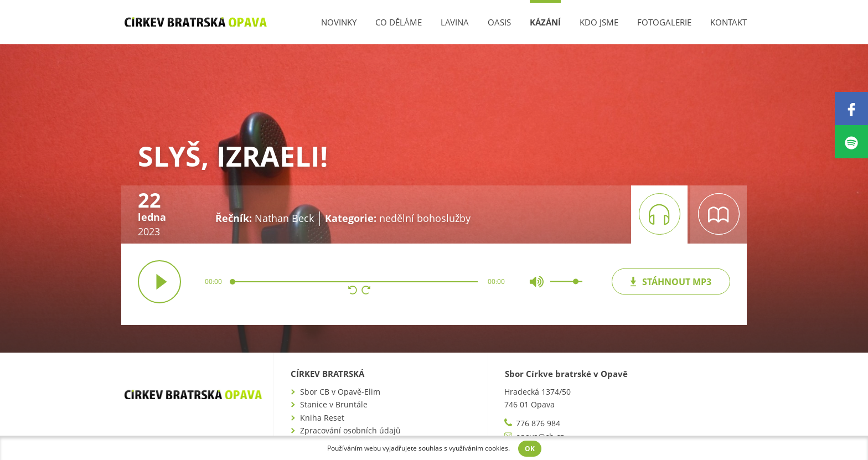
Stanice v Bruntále (334, 404)
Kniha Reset (322, 418)
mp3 (671, 281)
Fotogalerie (664, 22)
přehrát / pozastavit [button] (159, 282)
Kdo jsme (599, 22)
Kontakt (728, 22)
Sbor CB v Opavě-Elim (340, 392)
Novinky (339, 22)
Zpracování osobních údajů (350, 430)
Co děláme (399, 22)
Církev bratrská (327, 374)
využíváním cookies (479, 448)
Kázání (545, 22)
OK (530, 449)
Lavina (455, 22)
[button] (353, 291)
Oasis (499, 22)
